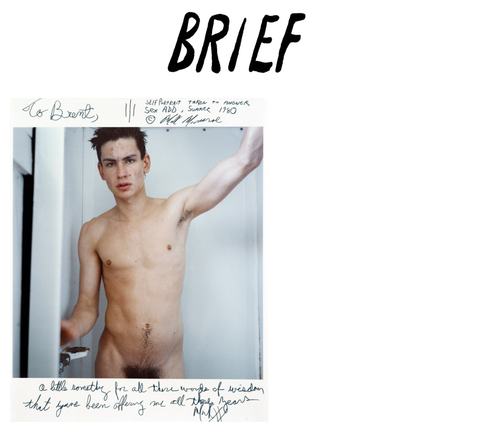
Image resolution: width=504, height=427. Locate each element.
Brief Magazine (252, 49)
